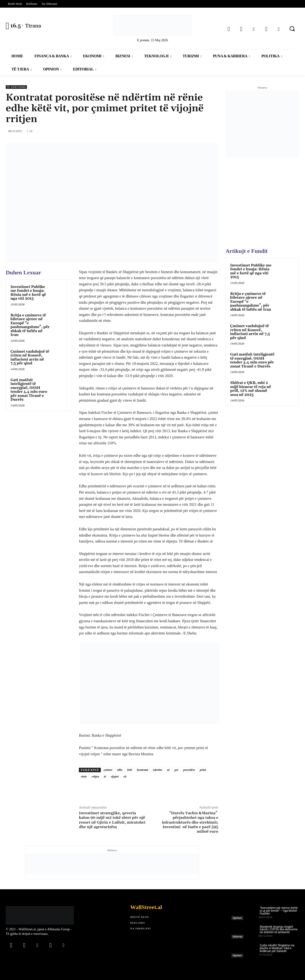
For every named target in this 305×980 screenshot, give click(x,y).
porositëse (189, 770)
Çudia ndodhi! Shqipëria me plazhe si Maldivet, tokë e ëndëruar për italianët (277, 948)
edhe (120, 770)
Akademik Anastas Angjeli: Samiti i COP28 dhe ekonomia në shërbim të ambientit (279, 930)
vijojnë (115, 777)
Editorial (238, 937)
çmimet (108, 770)
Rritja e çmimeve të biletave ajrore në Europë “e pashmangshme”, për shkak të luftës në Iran (30, 325)
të (105, 777)
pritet (203, 770)
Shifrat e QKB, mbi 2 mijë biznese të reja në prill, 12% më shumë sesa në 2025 (251, 389)
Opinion (237, 918)
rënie (84, 777)
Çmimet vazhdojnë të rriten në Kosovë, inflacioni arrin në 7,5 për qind (30, 358)
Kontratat (142, 770)
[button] (292, 29)
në (168, 770)
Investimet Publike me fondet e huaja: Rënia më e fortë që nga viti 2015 (28, 293)
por (176, 770)
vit (125, 777)
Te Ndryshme (16, 87)
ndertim (158, 770)
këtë (130, 770)
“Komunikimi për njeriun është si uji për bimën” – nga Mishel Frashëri (279, 911)
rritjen (95, 777)
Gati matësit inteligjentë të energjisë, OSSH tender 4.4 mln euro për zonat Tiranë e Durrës (29, 390)
